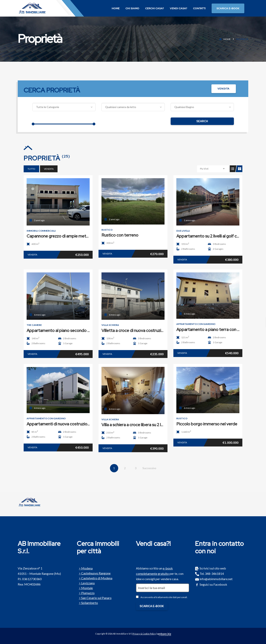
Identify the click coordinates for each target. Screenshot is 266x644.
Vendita (224, 89)
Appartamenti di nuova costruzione (59, 424)
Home (227, 39)
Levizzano (86, 583)
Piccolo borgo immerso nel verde (207, 424)
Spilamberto (87, 602)
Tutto (31, 169)
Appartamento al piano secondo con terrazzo (69, 330)
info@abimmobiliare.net (214, 579)
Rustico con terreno (120, 235)
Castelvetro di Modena (95, 578)
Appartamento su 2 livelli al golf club (209, 236)
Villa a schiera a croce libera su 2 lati (133, 425)
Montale (85, 588)
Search (202, 121)
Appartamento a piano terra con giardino (214, 329)
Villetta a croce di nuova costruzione (135, 330)
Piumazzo (86, 593)
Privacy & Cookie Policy (144, 634)
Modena (85, 568)
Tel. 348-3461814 (209, 574)
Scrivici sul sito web (211, 568)
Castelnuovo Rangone (94, 573)
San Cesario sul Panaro (94, 597)
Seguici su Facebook (211, 584)
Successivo (149, 468)
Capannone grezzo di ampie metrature (62, 236)
